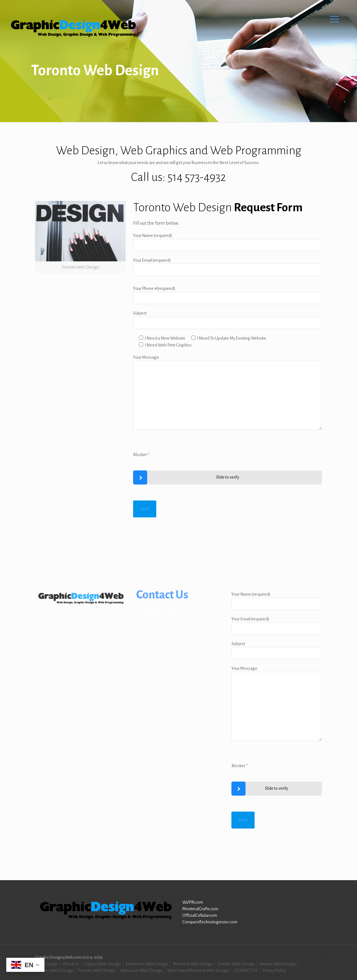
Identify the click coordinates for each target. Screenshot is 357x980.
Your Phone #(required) (228, 295)
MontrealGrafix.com (200, 909)
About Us (71, 964)
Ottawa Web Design (278, 964)
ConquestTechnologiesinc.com (210, 922)
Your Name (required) (228, 242)
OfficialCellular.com (200, 915)
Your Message (228, 393)
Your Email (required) (228, 267)
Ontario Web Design (236, 964)
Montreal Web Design (193, 964)
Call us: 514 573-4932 (178, 177)
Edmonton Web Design (147, 964)
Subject (228, 320)
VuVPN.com (193, 902)
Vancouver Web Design (141, 970)
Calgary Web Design (102, 964)
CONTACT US (246, 970)
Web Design (47, 964)
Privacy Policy (274, 970)
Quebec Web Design (54, 970)
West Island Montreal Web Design (198, 970)
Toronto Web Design (97, 970)
